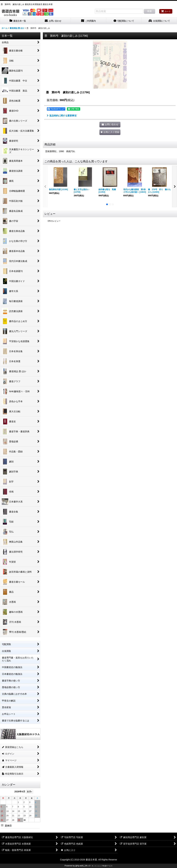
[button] (110, 132)
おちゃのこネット (83, 866)
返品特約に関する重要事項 (62, 116)
